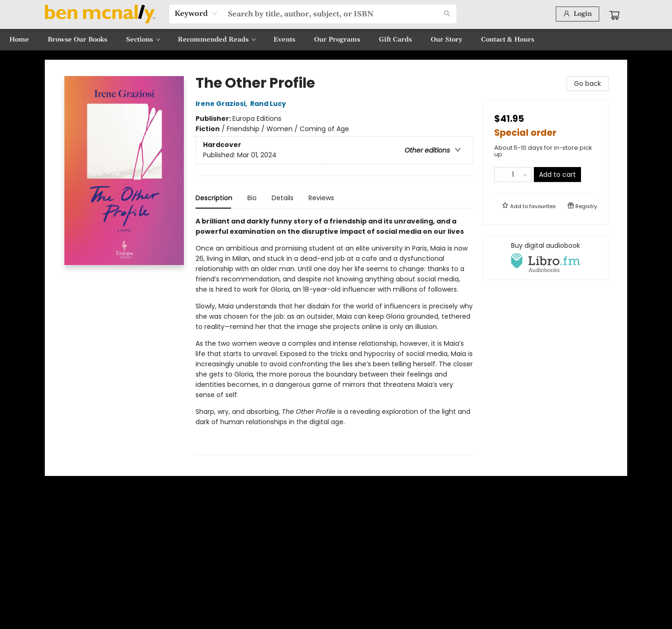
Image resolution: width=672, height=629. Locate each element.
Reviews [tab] (321, 198)
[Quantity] (513, 175)
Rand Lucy (269, 104)
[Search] (447, 14)
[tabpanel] (334, 336)
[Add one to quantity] (525, 175)
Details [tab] (283, 198)
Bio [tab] (252, 198)
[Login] (577, 14)
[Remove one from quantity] (500, 175)
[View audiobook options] (546, 258)
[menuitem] (19, 40)
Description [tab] (214, 198)
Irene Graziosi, (223, 104)
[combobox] (196, 14)
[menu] (336, 40)
